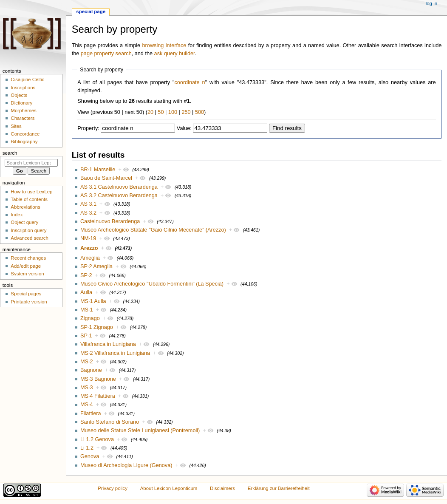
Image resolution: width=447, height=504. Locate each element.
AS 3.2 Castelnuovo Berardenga (119, 195)
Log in (431, 3)
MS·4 (87, 405)
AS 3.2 (88, 213)
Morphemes (23, 110)
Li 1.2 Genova (97, 439)
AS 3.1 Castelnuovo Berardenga (119, 187)
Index (17, 215)
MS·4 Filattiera (98, 396)
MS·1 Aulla (93, 301)
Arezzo (89, 248)
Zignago (90, 318)
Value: (184, 128)
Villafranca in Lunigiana (108, 344)
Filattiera (91, 413)
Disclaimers (222, 488)
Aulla (86, 292)
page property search (106, 54)
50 (161, 112)
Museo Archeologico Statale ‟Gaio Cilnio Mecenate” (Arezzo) (153, 230)
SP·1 (86, 336)
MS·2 (87, 362)
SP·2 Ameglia (96, 266)
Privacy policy (113, 488)
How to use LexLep (31, 192)
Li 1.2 (87, 448)
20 (150, 112)
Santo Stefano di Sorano (110, 422)
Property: (88, 128)
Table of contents (29, 199)
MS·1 (87, 310)
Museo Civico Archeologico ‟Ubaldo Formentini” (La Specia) (152, 284)
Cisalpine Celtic (27, 79)
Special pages (26, 294)
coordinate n (190, 82)
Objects (19, 95)
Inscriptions (23, 88)
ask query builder (175, 54)
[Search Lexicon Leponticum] (31, 163)
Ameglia (90, 258)
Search (10, 153)
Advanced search (30, 238)
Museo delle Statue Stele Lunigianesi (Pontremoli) (140, 430)
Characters (23, 118)
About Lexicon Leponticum (169, 488)
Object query (24, 222)
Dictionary (21, 103)
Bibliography (24, 142)
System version (27, 274)
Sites (16, 126)
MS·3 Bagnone (98, 379)
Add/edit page (26, 266)
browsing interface (164, 45)
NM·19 (88, 238)
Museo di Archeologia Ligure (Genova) (126, 465)
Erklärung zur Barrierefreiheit (279, 488)
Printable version (29, 302)
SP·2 (86, 275)
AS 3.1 (88, 204)
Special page (91, 11)
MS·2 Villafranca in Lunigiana (115, 353)
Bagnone (91, 370)
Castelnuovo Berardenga (110, 221)
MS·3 (87, 388)
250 (186, 112)
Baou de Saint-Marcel (106, 178)
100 (173, 112)
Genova (90, 456)
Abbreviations (25, 207)
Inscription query (28, 230)
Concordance (25, 134)
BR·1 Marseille (98, 170)
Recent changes (28, 258)
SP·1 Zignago (97, 327)
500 (199, 112)
